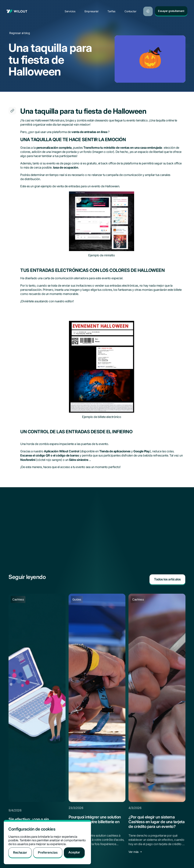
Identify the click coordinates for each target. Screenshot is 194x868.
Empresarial (92, 10)
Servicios (71, 10)
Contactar (131, 10)
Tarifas (112, 10)
